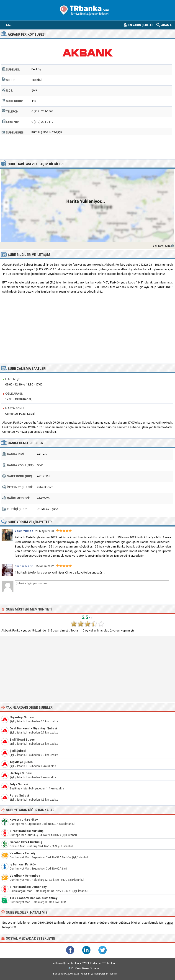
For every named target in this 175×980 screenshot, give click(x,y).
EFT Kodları (108, 963)
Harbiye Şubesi (21, 773)
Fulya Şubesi (19, 784)
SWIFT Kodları (90, 963)
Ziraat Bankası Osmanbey (28, 887)
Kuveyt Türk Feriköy (24, 820)
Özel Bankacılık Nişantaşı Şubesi (33, 728)
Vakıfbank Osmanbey (25, 876)
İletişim (113, 974)
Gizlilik (104, 974)
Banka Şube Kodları (67, 963)
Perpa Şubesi (19, 795)
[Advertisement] (88, 147)
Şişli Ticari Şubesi (23, 740)
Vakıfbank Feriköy (23, 853)
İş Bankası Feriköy (23, 864)
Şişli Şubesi (18, 751)
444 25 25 (43, 498)
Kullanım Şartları (90, 974)
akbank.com (45, 487)
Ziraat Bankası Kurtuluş (27, 831)
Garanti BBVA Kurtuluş (26, 842)
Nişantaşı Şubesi (22, 717)
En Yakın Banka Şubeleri (86, 968)
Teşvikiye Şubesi (22, 762)
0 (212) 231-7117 (42, 122)
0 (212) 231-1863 (42, 111)
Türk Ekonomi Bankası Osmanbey (33, 898)
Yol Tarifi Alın (161, 246)
